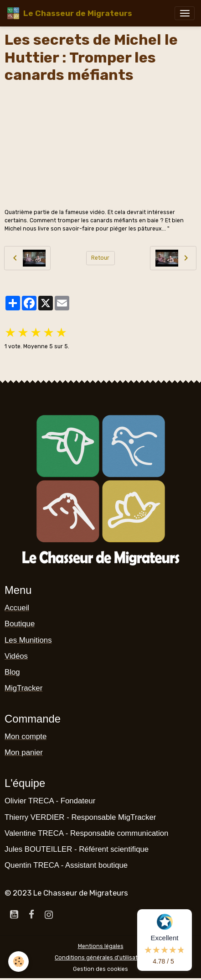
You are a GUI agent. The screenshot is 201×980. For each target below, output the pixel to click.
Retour (100, 258)
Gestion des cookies (100, 969)
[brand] (69, 13)
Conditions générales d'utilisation (100, 958)
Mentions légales (101, 946)
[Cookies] (18, 962)
